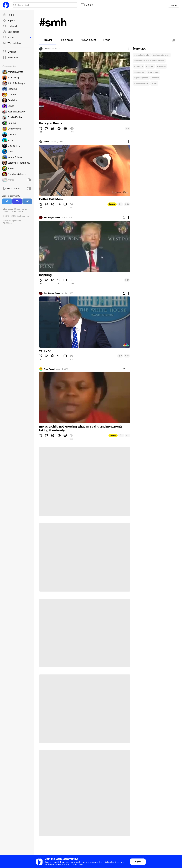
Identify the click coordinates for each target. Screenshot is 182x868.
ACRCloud (8, 223)
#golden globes (141, 78)
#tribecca (139, 66)
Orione (47, 49)
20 (127, 280)
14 (127, 356)
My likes (9, 52)
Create (87, 5)
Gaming (112, 204)
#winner (150, 66)
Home (8, 15)
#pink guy (161, 66)
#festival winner (141, 83)
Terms (24, 209)
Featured (10, 26)
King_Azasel (49, 369)
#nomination (153, 72)
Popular (9, 21)
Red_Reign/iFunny (52, 218)
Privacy (6, 211)
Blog (5, 209)
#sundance (139, 72)
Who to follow (12, 43)
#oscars (155, 78)
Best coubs (11, 32)
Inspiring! (46, 275)
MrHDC (47, 142)
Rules (14, 211)
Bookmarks (11, 58)
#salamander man (161, 55)
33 (127, 204)
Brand (17, 209)
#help (154, 83)
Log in (174, 5)
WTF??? (45, 351)
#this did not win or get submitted (149, 61)
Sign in (138, 862)
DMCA (20, 211)
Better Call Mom (51, 199)
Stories (17, 38)
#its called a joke (142, 55)
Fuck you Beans (51, 123)
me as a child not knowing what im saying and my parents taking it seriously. (81, 428)
